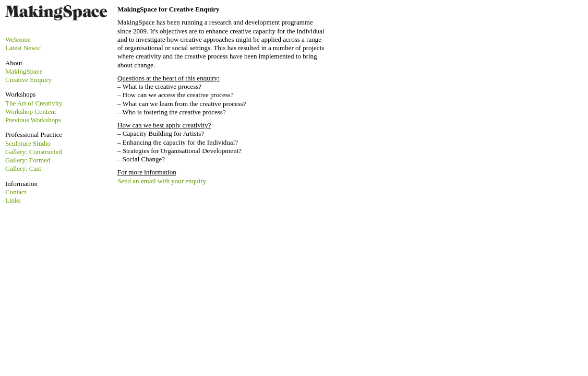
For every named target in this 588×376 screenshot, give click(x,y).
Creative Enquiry (28, 80)
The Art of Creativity (34, 103)
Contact (16, 192)
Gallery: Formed (28, 160)
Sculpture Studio (28, 143)
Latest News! (23, 48)
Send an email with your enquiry (162, 181)
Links (13, 200)
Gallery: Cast (23, 168)
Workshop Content (31, 111)
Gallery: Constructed (34, 152)
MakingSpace (24, 71)
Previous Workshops (33, 120)
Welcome (18, 39)
